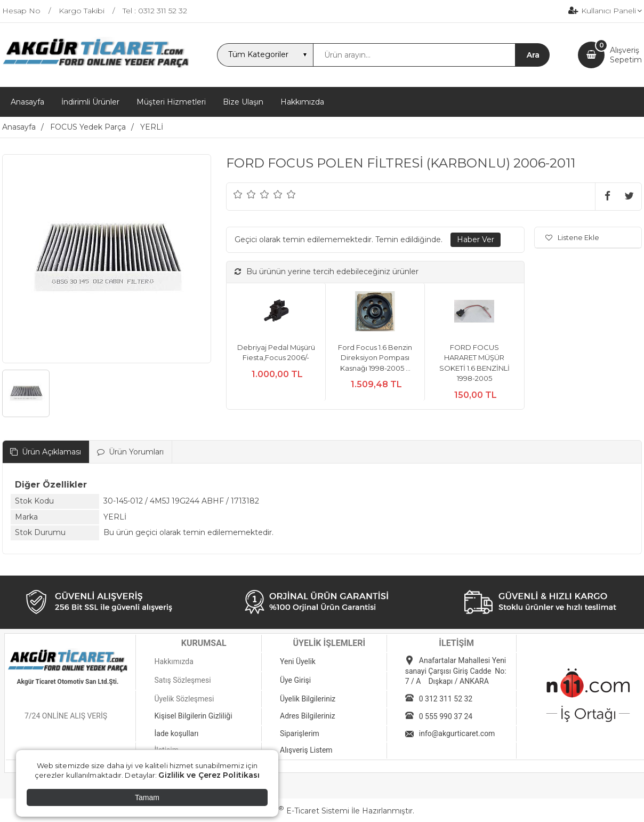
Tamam (147, 797)
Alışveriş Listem (306, 750)
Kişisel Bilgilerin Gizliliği (193, 716)
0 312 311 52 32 (446, 699)
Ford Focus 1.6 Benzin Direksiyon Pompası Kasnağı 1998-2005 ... (375, 358)
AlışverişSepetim (626, 55)
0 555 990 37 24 (446, 716)
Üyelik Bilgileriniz (308, 699)
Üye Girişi (295, 680)
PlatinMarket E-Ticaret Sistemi (290, 811)
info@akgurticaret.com (457, 733)
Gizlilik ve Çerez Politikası (209, 775)
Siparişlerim (300, 733)
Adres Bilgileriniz (308, 716)
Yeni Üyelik (298, 661)
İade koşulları (176, 733)
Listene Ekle (572, 237)
